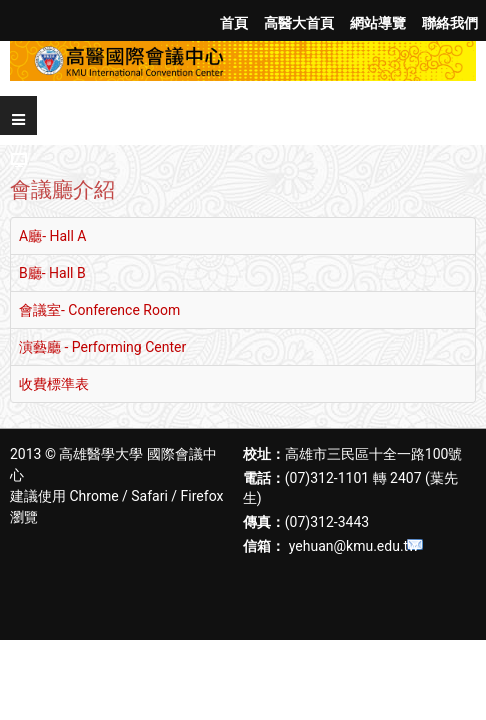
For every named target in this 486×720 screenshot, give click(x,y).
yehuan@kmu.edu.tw (354, 546)
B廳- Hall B (52, 273)
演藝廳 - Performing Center (102, 347)
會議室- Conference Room (99, 310)
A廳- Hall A (53, 236)
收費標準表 (54, 384)
